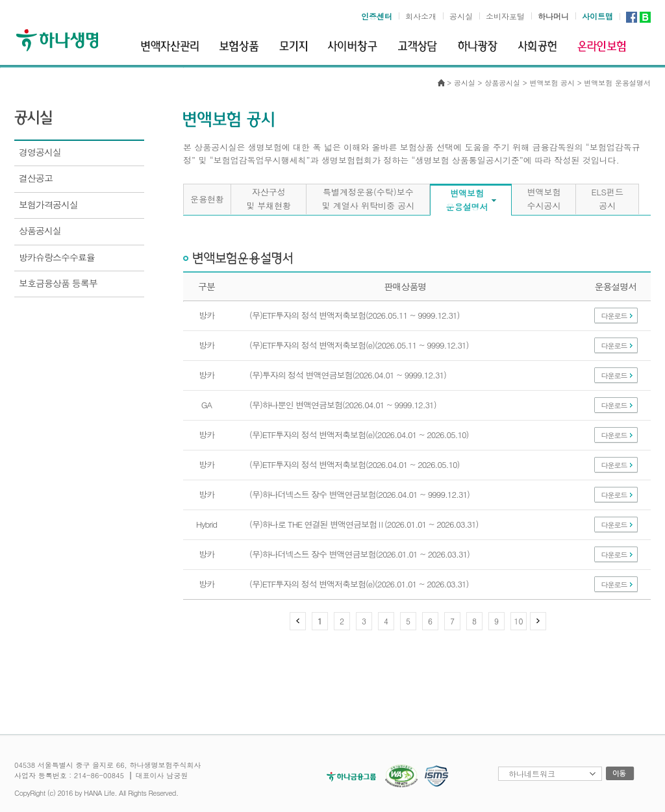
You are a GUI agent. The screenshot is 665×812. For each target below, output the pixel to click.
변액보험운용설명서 (467, 200)
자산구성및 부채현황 (269, 199)
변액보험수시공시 (544, 199)
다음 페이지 (538, 621)
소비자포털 (505, 16)
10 (519, 621)
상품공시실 (502, 83)
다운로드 (614, 316)
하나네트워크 (532, 773)
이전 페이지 (298, 621)
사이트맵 (597, 16)
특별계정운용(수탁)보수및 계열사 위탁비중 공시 (368, 199)
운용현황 (207, 199)
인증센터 (377, 16)
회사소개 (421, 16)
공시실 (461, 16)
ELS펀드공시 (607, 199)
